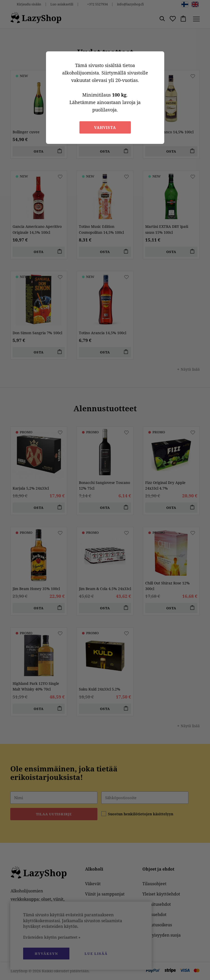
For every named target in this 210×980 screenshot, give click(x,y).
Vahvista (105, 127)
